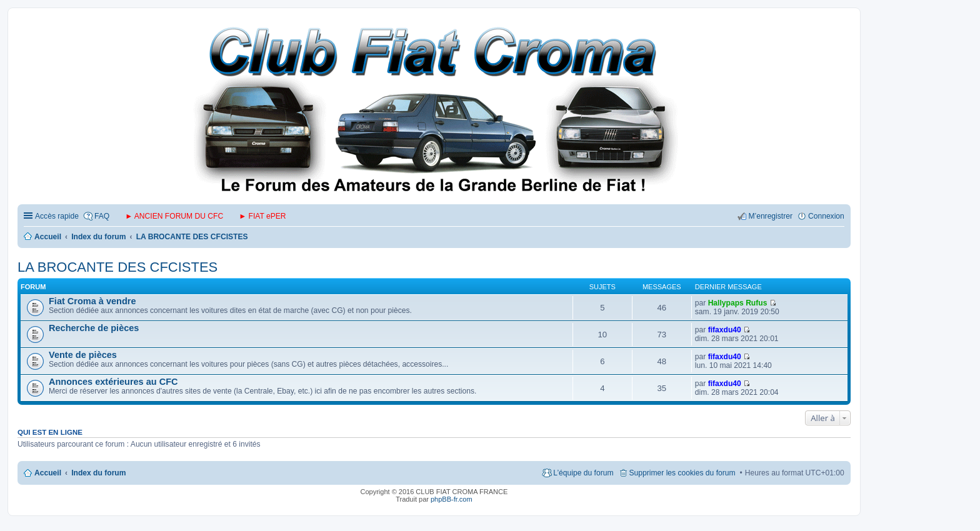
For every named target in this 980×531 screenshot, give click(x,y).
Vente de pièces (83, 355)
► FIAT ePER (262, 216)
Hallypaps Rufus (738, 303)
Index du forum (98, 473)
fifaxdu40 (725, 330)
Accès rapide (57, 216)
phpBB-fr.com (452, 499)
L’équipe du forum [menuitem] (583, 473)
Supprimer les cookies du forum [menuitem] (682, 473)
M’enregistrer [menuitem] (770, 216)
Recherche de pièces (94, 328)
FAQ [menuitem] (102, 216)
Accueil (48, 473)
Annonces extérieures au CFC (113, 382)
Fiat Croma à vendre (92, 301)
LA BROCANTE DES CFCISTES (117, 267)
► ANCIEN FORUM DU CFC (174, 216)
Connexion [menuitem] (826, 216)
